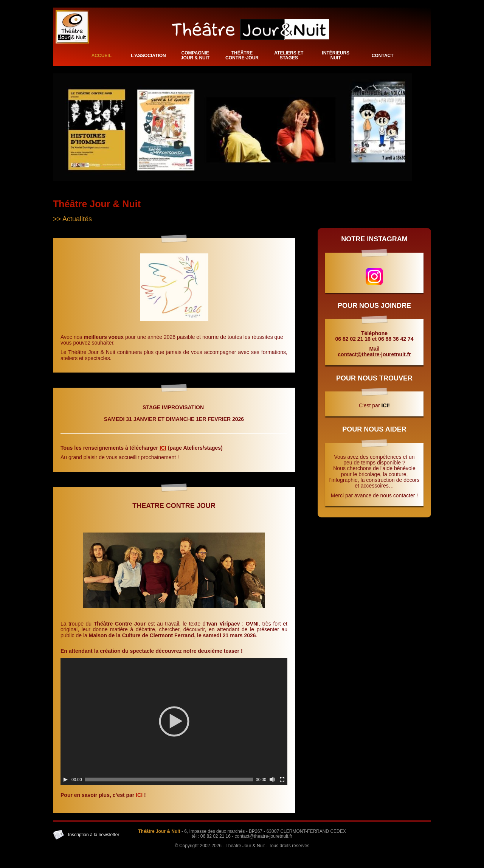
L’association (148, 56)
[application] (174, 721)
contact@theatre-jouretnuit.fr (374, 354)
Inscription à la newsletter (94, 835)
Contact (383, 56)
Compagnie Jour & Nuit (195, 55)
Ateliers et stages (289, 55)
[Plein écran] (282, 779)
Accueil (102, 56)
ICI (163, 448)
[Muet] (272, 779)
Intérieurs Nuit (336, 55)
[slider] (169, 779)
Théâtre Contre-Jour (242, 55)
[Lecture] (65, 779)
